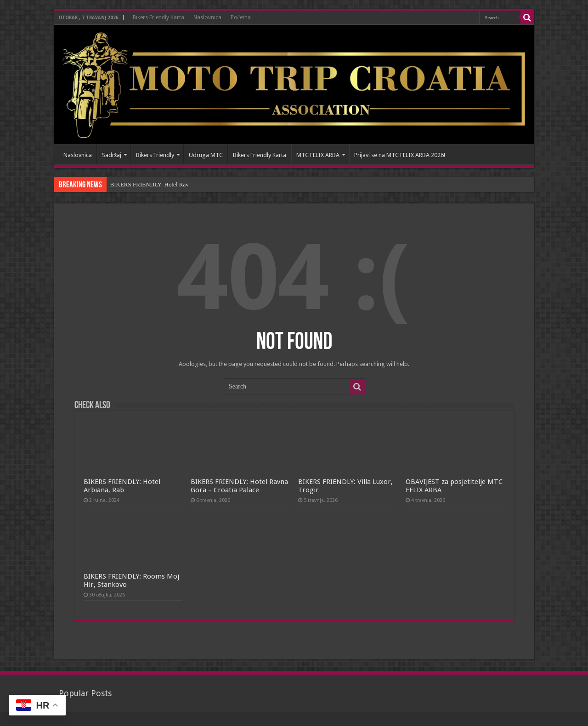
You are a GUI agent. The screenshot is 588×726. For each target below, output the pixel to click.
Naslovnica (207, 17)
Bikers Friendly (155, 155)
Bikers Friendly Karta (158, 17)
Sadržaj (112, 155)
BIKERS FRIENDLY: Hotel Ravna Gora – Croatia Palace (239, 486)
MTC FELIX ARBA (318, 155)
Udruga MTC (206, 155)
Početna (241, 17)
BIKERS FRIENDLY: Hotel (144, 184)
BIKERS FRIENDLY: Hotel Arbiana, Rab (122, 486)
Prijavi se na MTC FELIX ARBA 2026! (400, 155)
